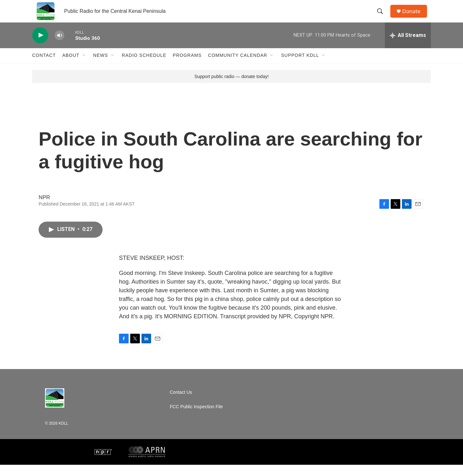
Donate (414, 17)
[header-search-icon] (382, 17)
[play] (40, 47)
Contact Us (181, 404)
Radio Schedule (144, 67)
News (101, 67)
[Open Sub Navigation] (84, 67)
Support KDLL (300, 67)
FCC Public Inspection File (196, 418)
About (71, 67)
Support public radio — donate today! (231, 88)
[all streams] (408, 47)
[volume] (59, 47)
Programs (187, 67)
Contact (44, 67)
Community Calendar (238, 67)
